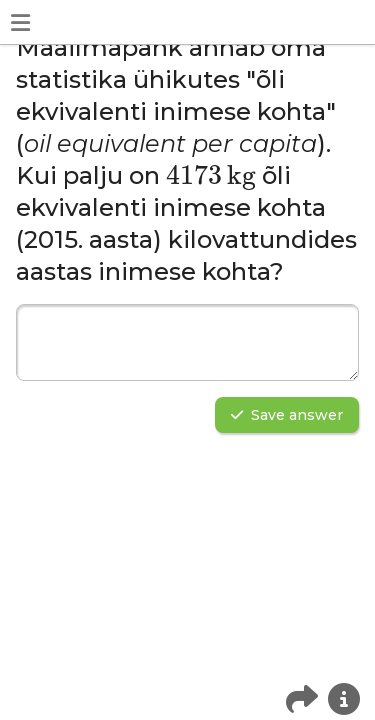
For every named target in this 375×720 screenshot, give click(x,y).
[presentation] (211, 178)
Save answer (287, 415)
